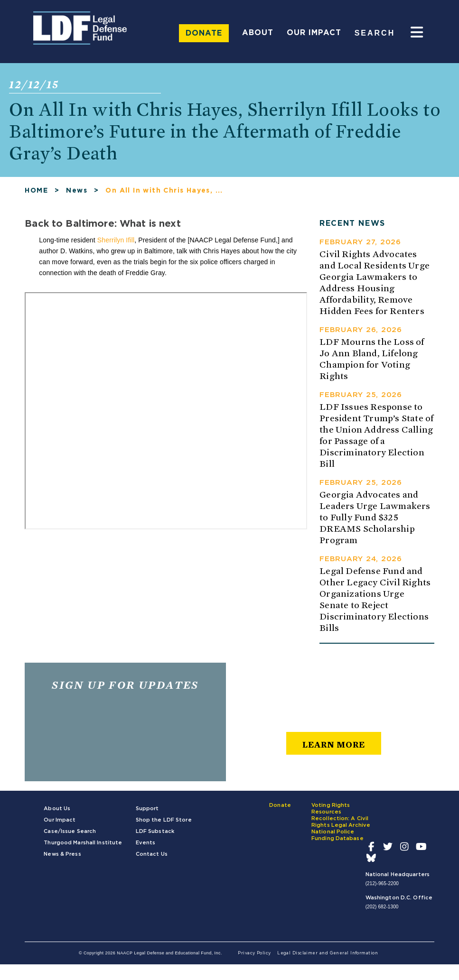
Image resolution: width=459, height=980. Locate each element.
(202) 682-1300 (382, 910)
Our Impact (314, 33)
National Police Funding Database (337, 838)
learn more (334, 748)
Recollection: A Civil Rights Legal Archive (341, 825)
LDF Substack (155, 835)
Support (147, 812)
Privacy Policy (254, 957)
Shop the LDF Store (164, 823)
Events (146, 846)
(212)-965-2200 (382, 887)
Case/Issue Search (70, 835)
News (77, 194)
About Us (57, 812)
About (258, 33)
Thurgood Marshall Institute (83, 846)
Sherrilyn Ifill (116, 243)
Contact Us (152, 857)
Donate (204, 33)
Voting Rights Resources (331, 812)
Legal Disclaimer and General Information (328, 957)
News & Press (62, 857)
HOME (36, 194)
